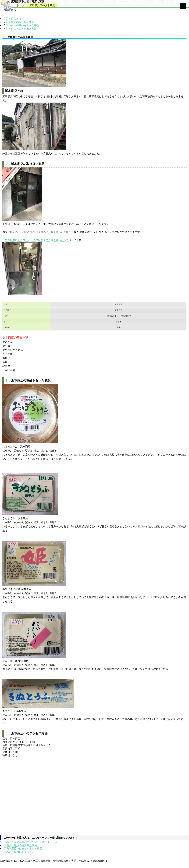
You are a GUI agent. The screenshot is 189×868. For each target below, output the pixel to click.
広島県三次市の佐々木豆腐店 (20, 845)
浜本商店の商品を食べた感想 (23, 25)
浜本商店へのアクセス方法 (21, 29)
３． (8, 380)
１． (5, 37)
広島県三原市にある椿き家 (19, 852)
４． (8, 733)
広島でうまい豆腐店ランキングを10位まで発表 (31, 842)
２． (8, 164)
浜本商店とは (14, 19)
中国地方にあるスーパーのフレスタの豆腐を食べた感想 (37, 240)
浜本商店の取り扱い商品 (20, 22)
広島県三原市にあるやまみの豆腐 (23, 848)
